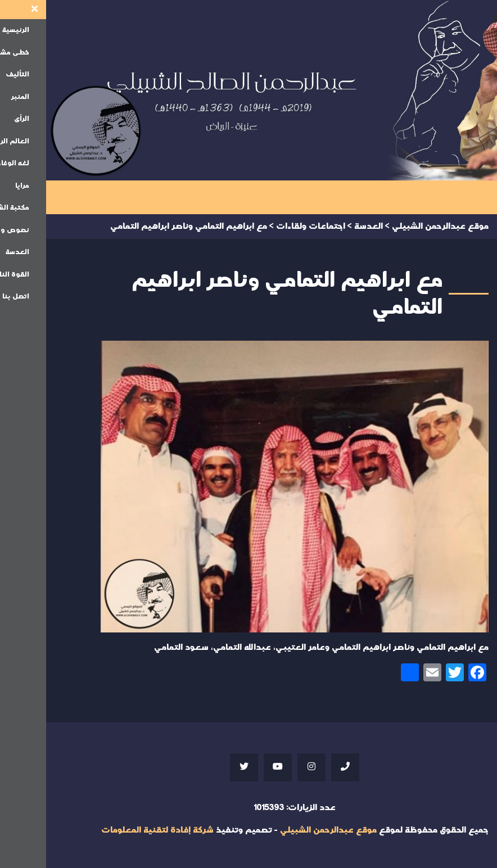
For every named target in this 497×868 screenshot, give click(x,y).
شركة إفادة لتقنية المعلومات (111, 830)
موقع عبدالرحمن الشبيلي (282, 830)
